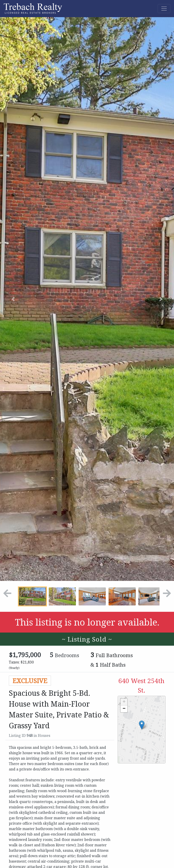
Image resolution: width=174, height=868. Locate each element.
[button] (13, 299)
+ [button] (124, 702)
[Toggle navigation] (164, 9)
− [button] (124, 709)
